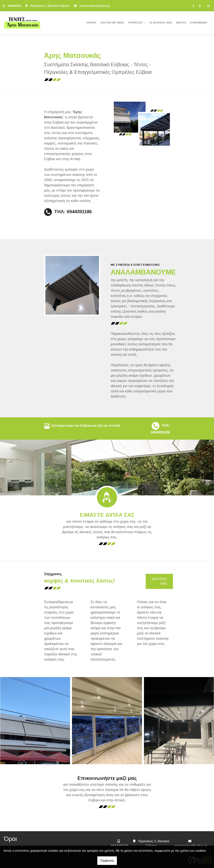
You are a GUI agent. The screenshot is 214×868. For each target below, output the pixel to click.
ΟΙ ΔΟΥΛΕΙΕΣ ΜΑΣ (161, 23)
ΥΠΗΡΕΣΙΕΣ (136, 23)
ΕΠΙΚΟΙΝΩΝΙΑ (199, 23)
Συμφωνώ (107, 861)
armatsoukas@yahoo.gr (95, 6)
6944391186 (14, 6)
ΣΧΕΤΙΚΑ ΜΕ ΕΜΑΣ (112, 23)
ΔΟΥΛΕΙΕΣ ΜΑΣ (159, 581)
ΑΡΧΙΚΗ (91, 23)
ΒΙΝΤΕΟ (181, 23)
